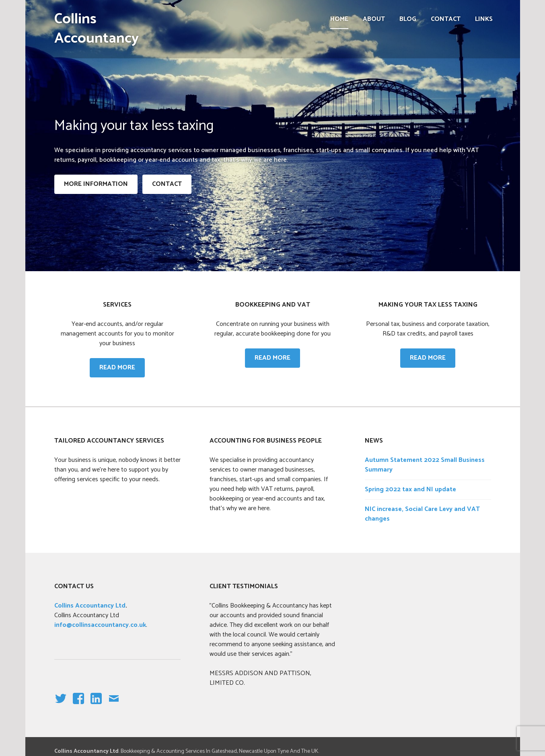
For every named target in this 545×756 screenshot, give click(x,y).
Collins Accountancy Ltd (90, 606)
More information (96, 184)
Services (117, 305)
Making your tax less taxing (428, 305)
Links (484, 19)
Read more (122, 367)
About (374, 19)
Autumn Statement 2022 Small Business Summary (425, 465)
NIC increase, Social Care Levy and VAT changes (422, 514)
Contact (446, 19)
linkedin (96, 705)
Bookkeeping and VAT (273, 305)
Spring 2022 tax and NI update (410, 489)
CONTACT (167, 184)
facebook (77, 705)
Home (339, 19)
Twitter (60, 705)
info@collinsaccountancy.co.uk (100, 625)
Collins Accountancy (97, 29)
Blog (408, 19)
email (114, 705)
